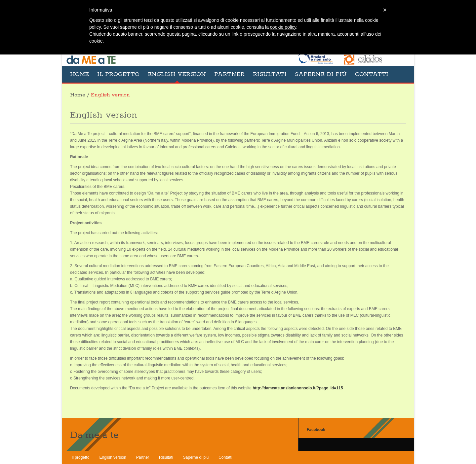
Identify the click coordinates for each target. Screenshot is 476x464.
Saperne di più (321, 74)
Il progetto (118, 74)
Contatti (372, 74)
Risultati (270, 74)
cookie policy (283, 27)
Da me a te (94, 435)
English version (177, 74)
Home (79, 74)
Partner (229, 74)
